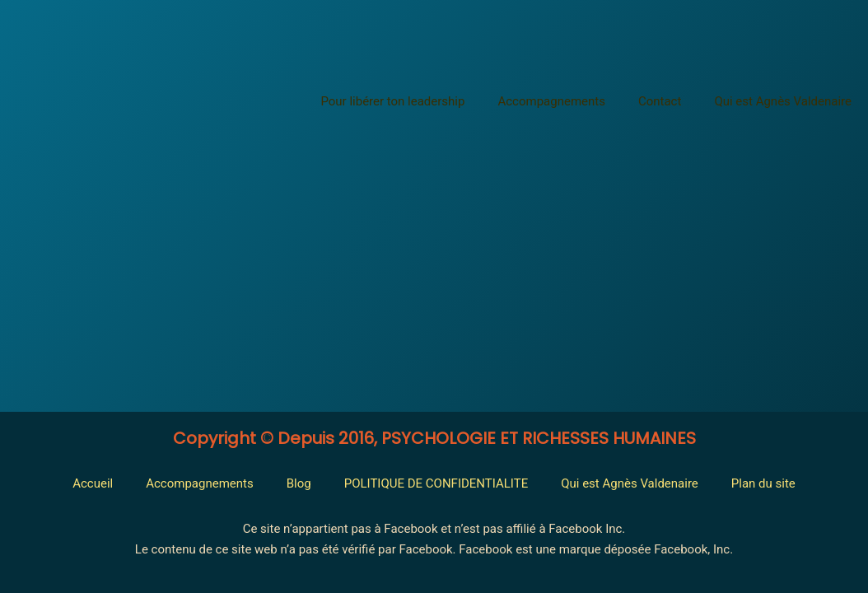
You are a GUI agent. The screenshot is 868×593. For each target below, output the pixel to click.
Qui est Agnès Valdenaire (783, 101)
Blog (299, 483)
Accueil (93, 483)
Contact (660, 101)
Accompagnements (551, 101)
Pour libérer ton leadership (392, 101)
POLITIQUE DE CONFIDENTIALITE (436, 483)
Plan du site (763, 483)
